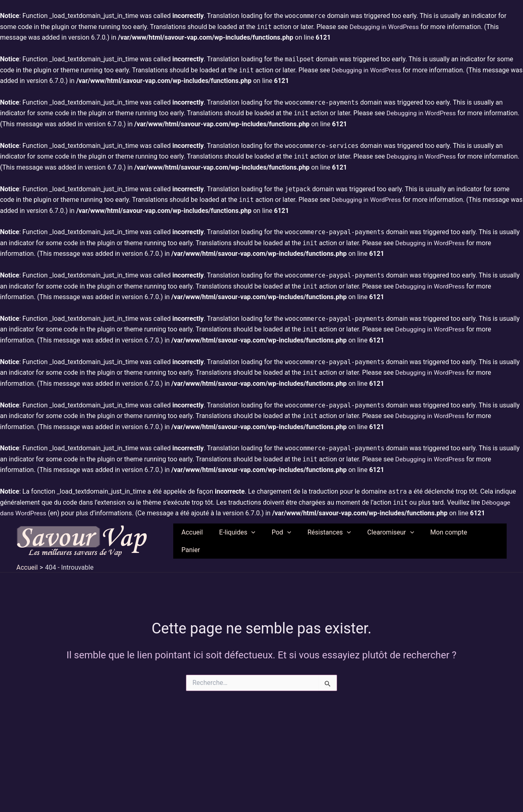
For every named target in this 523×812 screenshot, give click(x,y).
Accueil (210, 540)
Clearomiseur (395, 540)
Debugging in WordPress (385, 27)
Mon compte (450, 540)
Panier (491, 540)
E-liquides (252, 540)
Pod (293, 540)
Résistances (337, 540)
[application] (266, 540)
